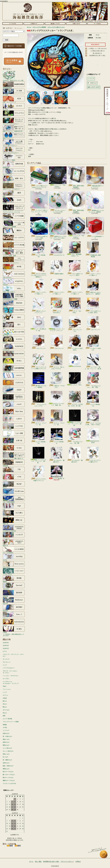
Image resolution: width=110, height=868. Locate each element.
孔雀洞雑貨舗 (14, 369)
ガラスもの (6, 710)
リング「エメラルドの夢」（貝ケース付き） (93, 417)
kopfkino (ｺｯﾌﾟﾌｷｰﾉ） (14, 398)
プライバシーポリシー (67, 862)
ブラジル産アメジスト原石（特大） (93, 306)
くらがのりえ (14, 383)
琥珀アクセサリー (14, 136)
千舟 (14, 470)
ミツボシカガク (14, 572)
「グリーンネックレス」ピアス (39, 399)
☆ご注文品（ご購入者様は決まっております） (14, 635)
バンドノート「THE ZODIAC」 (58, 177)
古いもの (14, 107)
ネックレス (6, 659)
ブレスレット (7, 662)
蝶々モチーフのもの (9, 775)
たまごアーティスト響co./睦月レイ (14, 456)
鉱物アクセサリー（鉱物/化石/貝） (14, 128)
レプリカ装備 (14, 217)
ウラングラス (14, 114)
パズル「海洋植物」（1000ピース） (75, 249)
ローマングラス (14, 172)
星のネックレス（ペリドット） (39, 306)
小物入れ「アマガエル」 (57, 380)
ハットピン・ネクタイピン (11, 676)
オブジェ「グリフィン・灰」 (57, 417)
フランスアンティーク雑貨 (11, 722)
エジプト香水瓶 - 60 (57, 472)
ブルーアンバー (93, 323)
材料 (4, 716)
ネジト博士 (14, 514)
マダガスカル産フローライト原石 (39, 228)
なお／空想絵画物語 (14, 499)
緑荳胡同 (14, 608)
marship (14, 557)
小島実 (14, 390)
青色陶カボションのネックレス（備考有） (95, 202)
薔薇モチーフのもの (9, 781)
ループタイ (6, 679)
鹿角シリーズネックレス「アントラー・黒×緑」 (75, 418)
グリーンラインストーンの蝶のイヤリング (39, 361)
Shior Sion (14, 412)
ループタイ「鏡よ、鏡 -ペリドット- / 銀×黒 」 (93, 362)
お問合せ (76, 23)
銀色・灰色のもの (8, 766)
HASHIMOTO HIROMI (14, 528)
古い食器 (14, 92)
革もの (5, 713)
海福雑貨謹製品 (14, 85)
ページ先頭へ (104, 855)
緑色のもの (6, 742)
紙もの (5, 701)
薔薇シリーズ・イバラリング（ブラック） (57, 324)
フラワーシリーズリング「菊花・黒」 (57, 398)
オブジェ (5, 695)
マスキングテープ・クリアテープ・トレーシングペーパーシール (14, 209)
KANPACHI (14, 347)
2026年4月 (6, 643)
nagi (14, 506)
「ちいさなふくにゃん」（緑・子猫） (93, 380)
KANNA (14, 340)
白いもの (5, 757)
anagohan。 (14, 282)
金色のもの (6, 763)
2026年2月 (6, 648)
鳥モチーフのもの (8, 772)
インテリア (6, 730)
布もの (5, 704)
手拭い (5, 686)
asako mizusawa (14, 275)
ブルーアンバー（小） (75, 324)
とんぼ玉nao (14, 492)
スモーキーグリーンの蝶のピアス (93, 455)
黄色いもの (6, 739)
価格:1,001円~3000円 (94, 87)
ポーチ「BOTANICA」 (57, 306)
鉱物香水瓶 (14, 165)
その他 (5, 727)
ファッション (7, 689)
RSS (10, 846)
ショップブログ (55, 23)
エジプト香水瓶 (14, 246)
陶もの (5, 707)
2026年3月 (6, 645)
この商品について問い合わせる (97, 49)
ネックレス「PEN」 (75, 379)
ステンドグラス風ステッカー (56, 27)
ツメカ (14, 477)
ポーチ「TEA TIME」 (75, 306)
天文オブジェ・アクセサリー (14, 186)
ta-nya (14, 448)
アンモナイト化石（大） (93, 343)
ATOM (18, 846)
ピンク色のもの (7, 748)
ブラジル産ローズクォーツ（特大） (75, 268)
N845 (14, 318)
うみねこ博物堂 (14, 311)
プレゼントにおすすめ (9, 783)
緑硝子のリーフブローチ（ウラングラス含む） (58, 228)
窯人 (14, 325)
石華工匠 (14, 441)
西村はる (14, 543)
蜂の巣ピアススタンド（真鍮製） (39, 380)
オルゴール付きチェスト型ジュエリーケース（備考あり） (38, 269)
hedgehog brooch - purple (93, 436)
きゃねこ (14, 361)
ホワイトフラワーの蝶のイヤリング (39, 473)
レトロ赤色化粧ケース (95, 228)
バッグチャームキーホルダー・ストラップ (11, 683)
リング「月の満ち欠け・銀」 (38, 324)
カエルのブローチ (57, 249)
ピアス (5, 651)
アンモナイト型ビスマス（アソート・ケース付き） (39, 203)
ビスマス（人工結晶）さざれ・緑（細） (75, 399)
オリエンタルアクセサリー (14, 150)
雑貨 (14, 194)
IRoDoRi (14, 304)
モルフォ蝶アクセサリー (14, 143)
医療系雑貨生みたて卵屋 (14, 296)
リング (5, 665)
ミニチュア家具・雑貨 (14, 253)
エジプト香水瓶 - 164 (38, 436)
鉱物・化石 (14, 179)
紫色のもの (6, 745)
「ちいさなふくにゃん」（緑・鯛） (75, 436)
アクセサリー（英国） (14, 157)
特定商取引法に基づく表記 (97, 56)
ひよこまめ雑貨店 (14, 550)
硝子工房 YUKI (14, 333)
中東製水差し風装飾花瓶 (93, 250)
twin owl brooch (75, 360)
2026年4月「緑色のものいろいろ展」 (14, 76)
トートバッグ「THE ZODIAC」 (76, 228)
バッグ (5, 692)
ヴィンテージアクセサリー (14, 121)
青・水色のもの (7, 736)
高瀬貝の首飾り (57, 267)
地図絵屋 (14, 463)
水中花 (14, 267)
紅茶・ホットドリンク (14, 99)
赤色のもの (6, 733)
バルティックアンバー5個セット (93, 268)
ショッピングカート (98, 23)
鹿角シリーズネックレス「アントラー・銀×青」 (38, 455)
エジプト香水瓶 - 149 (38, 250)
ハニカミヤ (14, 535)
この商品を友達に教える (97, 51)
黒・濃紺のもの (7, 760)
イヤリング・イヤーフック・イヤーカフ (13, 655)
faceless (14, 622)
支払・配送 (38, 862)
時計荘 (14, 485)
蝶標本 (14, 231)
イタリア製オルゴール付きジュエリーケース (39, 177)
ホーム (13, 23)
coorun (14, 376)
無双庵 (14, 579)
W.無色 (14, 630)
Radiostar (14, 601)
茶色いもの (6, 754)
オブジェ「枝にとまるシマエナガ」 (57, 361)
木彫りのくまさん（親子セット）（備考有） (93, 287)
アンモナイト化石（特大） (75, 343)
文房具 (14, 201)
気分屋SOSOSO (14, 354)
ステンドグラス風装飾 (14, 224)
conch (14, 405)
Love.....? (14, 615)
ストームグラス (14, 238)
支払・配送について (34, 23)
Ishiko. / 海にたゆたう (14, 289)
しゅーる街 (14, 434)
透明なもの (6, 769)
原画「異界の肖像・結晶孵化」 (76, 177)
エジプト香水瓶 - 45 (57, 436)
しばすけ (14, 419)
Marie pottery (14, 564)
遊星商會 (14, 593)
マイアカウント (13, 28)
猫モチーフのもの (8, 778)
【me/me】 (14, 586)
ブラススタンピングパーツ (14, 260)
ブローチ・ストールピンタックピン (10, 672)
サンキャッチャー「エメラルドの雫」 (58, 202)
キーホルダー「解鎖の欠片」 (57, 455)
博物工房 (14, 521)
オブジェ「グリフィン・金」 (39, 417)
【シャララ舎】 (14, 427)
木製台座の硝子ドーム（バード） (95, 177)
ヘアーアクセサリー (9, 668)
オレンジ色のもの (8, 751)
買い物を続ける (97, 53)
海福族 (5, 725)
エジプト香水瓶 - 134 (93, 399)
